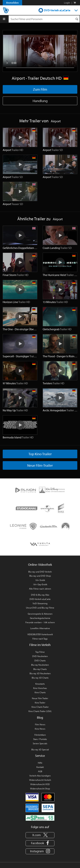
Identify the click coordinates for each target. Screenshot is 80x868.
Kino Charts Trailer (40, 707)
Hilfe (40, 763)
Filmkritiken (40, 735)
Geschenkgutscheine (40, 618)
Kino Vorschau (40, 688)
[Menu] (4, 19)
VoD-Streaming (40, 603)
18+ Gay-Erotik (40, 584)
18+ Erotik (40, 580)
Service (40, 756)
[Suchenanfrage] (44, 19)
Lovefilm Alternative (40, 628)
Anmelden (12, 3)
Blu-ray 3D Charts (40, 678)
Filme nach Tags (40, 639)
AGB (40, 771)
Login (67, 3)
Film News (40, 724)
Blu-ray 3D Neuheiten (40, 673)
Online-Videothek (40, 565)
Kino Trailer (40, 703)
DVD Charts (40, 660)
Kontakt (40, 767)
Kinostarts (40, 684)
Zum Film (40, 89)
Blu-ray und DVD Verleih (40, 572)
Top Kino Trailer (40, 454)
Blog (40, 717)
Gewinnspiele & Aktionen (40, 614)
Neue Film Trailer (40, 698)
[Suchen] (77, 19)
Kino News (40, 729)
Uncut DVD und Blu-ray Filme (40, 608)
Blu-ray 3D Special (40, 749)
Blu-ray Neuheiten (40, 665)
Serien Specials (40, 743)
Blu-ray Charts (40, 669)
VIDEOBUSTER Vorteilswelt (40, 634)
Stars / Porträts (40, 739)
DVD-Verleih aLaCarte (57, 10)
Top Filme (40, 652)
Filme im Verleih (40, 645)
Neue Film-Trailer (40, 465)
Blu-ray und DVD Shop (40, 576)
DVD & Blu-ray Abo (40, 595)
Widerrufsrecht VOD (40, 784)
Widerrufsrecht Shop (40, 788)
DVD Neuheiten (40, 656)
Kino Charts (40, 692)
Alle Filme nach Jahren (40, 589)
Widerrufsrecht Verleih (40, 780)
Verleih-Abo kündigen (40, 776)
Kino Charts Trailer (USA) (40, 711)
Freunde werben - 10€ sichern (40, 622)
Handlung (40, 101)
